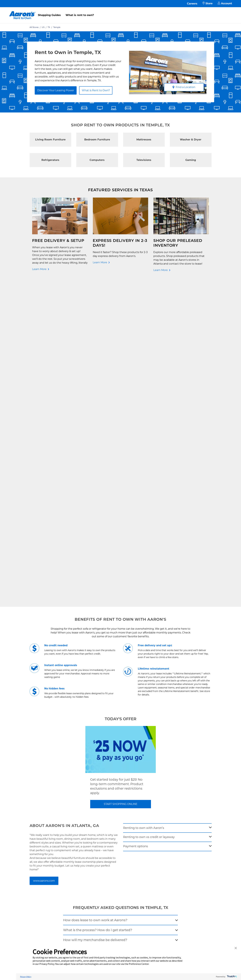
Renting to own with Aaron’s (144, 503)
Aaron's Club (65, 818)
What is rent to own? (80, 15)
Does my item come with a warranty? (93, 645)
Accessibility (106, 818)
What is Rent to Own (69, 808)
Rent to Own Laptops (28, 813)
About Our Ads (151, 813)
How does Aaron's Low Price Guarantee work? (100, 625)
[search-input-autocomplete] (117, 699)
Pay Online (64, 798)
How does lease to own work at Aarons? (95, 596)
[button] (236, 948)
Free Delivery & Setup (111, 793)
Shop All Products (26, 824)
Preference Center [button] (139, 964)
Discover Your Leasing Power (56, 90)
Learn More (39, 269)
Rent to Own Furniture (29, 793)
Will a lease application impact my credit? (96, 635)
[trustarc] (232, 977)
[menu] (120, 12)
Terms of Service (108, 813)
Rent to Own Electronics (30, 798)
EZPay (61, 824)
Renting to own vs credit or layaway (149, 513)
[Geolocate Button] (152, 699)
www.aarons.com (44, 556)
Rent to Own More (26, 808)
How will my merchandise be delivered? (95, 615)
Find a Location (184, 87)
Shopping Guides (49, 15)
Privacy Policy (107, 808)
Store (207, 4)
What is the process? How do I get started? (98, 606)
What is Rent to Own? (96, 90)
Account (225, 4)
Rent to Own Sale (26, 818)
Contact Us (64, 793)
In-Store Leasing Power (71, 813)
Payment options (136, 522)
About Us (148, 798)
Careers (192, 4)
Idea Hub (104, 803)
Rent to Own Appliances (30, 803)
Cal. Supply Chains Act (111, 824)
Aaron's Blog (150, 808)
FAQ (60, 803)
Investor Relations (153, 803)
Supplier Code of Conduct (113, 829)
